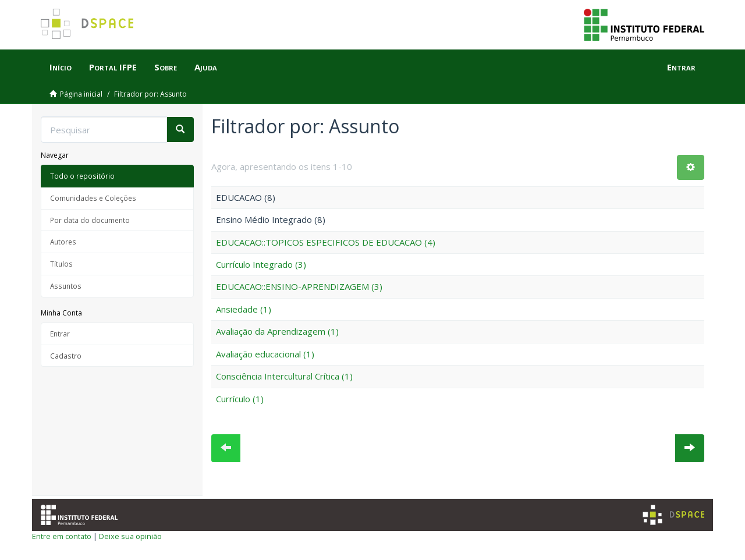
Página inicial (81, 94)
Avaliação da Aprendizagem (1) (277, 331)
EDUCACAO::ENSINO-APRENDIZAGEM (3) (299, 286)
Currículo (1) (240, 399)
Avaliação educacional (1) (265, 354)
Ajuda (206, 67)
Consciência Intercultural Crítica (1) (284, 376)
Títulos (61, 264)
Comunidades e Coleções (93, 198)
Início (61, 67)
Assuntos (66, 286)
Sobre (166, 67)
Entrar (60, 334)
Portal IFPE (113, 67)
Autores (63, 242)
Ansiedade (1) (244, 309)
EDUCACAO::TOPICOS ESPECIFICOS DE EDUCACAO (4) (326, 242)
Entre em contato (62, 536)
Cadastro (66, 356)
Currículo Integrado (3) (261, 264)
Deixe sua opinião (130, 536)
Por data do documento (90, 220)
